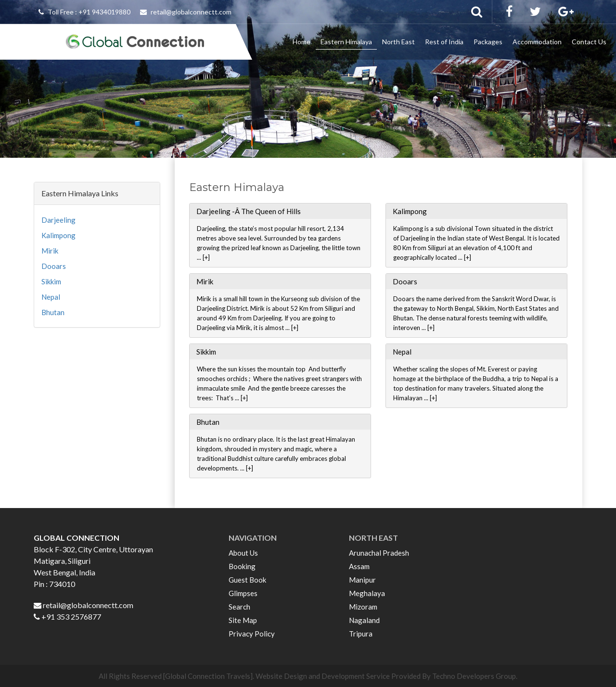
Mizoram (363, 607)
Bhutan (53, 312)
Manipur (362, 580)
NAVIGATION (253, 538)
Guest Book (247, 580)
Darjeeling (58, 220)
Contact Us (589, 42)
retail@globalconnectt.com (186, 12)
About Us (243, 553)
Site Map (243, 620)
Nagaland (364, 620)
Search (239, 607)
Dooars (54, 266)
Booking (242, 566)
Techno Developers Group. (475, 676)
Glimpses (243, 593)
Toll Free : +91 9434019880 (84, 12)
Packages (488, 42)
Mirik (50, 251)
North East (398, 42)
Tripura (361, 634)
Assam (359, 566)
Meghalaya (367, 593)
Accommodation (537, 42)
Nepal (51, 297)
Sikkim (51, 281)
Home (302, 42)
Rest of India (444, 42)
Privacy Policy (252, 634)
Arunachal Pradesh (379, 553)
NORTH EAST (373, 538)
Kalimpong (58, 235)
